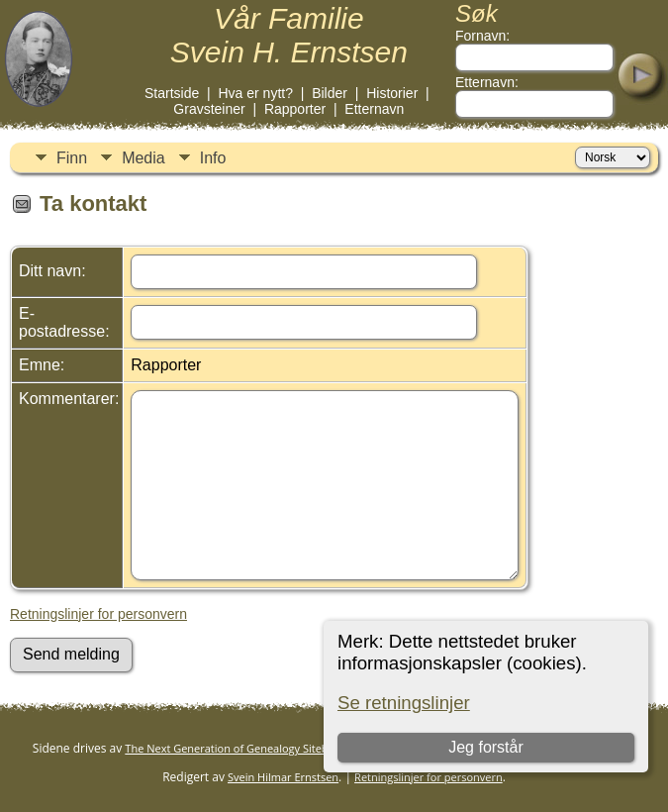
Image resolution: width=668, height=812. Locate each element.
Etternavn (374, 109)
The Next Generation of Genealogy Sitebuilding (243, 748)
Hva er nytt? (255, 93)
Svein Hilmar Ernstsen (283, 777)
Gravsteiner (209, 109)
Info (213, 158)
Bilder (330, 93)
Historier (392, 93)
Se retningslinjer (404, 703)
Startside (172, 93)
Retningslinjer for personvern (98, 614)
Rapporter (295, 109)
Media (143, 158)
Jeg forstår (486, 747)
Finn (72, 158)
